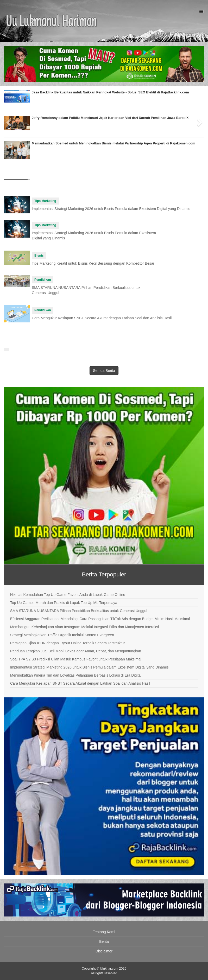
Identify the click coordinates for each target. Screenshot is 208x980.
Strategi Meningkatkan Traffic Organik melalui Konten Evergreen (62, 635)
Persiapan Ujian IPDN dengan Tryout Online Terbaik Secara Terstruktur (68, 643)
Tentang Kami (104, 932)
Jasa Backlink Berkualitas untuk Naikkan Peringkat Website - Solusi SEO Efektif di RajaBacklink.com (110, 92)
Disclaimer (104, 951)
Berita (104, 941)
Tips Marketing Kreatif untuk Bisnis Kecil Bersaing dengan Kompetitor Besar (93, 263)
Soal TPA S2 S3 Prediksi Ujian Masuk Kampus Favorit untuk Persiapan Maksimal (76, 659)
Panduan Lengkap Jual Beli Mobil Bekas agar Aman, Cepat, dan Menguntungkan (76, 651)
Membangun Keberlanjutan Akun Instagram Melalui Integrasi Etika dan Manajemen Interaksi (84, 627)
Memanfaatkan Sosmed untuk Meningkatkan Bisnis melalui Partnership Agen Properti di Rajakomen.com (114, 143)
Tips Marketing (45, 201)
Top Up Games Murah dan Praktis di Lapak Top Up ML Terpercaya (64, 603)
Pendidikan (43, 280)
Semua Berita (104, 371)
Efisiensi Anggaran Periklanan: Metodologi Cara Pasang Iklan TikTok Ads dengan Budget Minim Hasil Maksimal (100, 619)
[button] (9, 121)
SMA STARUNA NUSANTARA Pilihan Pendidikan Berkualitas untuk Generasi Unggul (79, 611)
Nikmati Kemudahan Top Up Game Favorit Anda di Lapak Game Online (68, 595)
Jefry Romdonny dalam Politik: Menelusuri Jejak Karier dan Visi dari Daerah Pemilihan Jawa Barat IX (110, 118)
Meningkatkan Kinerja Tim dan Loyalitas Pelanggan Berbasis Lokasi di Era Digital (76, 675)
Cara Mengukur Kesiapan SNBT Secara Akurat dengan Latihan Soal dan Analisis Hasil (102, 318)
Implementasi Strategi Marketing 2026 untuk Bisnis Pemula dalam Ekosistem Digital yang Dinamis (111, 209)
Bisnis (39, 256)
